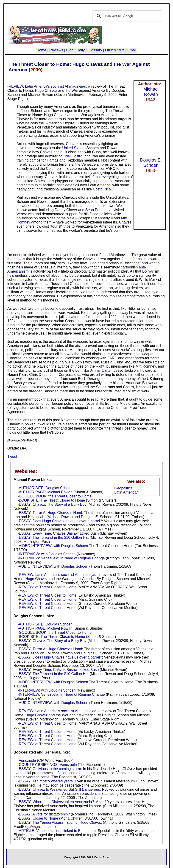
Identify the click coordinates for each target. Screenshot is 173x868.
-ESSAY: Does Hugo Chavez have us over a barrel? (60, 521)
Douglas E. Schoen (151, 163)
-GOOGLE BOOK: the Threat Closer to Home (55, 496)
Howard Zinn (150, 370)
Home (41, 50)
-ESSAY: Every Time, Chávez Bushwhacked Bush (58, 533)
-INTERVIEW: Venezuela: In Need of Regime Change (61, 558)
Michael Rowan (151, 92)
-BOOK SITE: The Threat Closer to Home (51, 500)
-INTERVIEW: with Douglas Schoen (47, 554)
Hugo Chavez (46, 91)
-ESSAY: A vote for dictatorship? (44, 814)
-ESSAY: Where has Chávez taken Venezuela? (56, 802)
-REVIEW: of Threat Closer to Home (47, 587)
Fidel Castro (73, 156)
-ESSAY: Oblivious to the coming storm (49, 769)
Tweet (12, 456)
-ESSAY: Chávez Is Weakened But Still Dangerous (59, 789)
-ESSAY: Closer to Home (38, 818)
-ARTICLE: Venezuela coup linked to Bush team (57, 831)
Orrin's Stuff (115, 50)
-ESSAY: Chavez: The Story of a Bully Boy (52, 504)
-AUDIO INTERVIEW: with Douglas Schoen (53, 566)
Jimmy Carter (101, 370)
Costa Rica (102, 189)
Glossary (95, 50)
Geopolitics (123, 488)
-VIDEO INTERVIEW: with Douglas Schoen (53, 546)
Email (132, 50)
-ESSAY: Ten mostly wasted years (45, 781)
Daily (81, 50)
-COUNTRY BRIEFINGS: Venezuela (47, 765)
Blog (70, 50)
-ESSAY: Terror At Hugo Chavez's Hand (50, 513)
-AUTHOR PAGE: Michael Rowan (45, 492)
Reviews (56, 50)
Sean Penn (94, 210)
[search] (127, 16)
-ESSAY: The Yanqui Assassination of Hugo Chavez (60, 822)
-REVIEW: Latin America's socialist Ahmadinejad (47, 86)
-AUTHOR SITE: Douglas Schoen (45, 488)
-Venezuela (27, 761)
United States (73, 148)
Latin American (126, 492)
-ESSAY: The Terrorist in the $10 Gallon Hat (53, 537)
